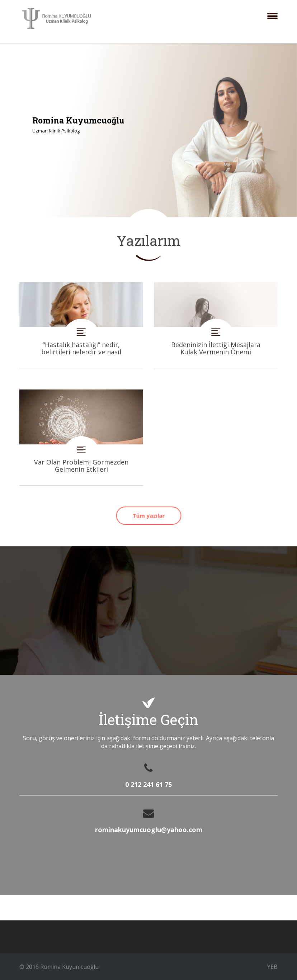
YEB (272, 967)
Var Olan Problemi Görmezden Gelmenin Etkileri (81, 437)
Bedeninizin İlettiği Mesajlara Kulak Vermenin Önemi (216, 325)
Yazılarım (149, 241)
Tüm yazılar (148, 515)
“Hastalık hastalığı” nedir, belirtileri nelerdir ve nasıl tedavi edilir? (81, 325)
